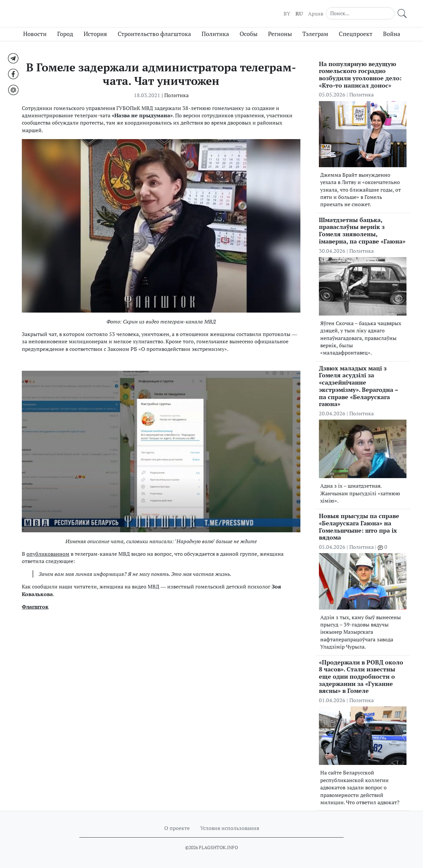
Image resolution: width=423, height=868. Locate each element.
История (95, 34)
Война (392, 34)
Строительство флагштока (154, 34)
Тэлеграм (315, 34)
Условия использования (230, 828)
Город (65, 34)
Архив (316, 14)
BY (287, 14)
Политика (215, 34)
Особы (249, 34)
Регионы (280, 34)
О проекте (177, 828)
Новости (35, 34)
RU (299, 14)
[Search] (360, 13)
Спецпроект (356, 34)
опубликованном (48, 554)
